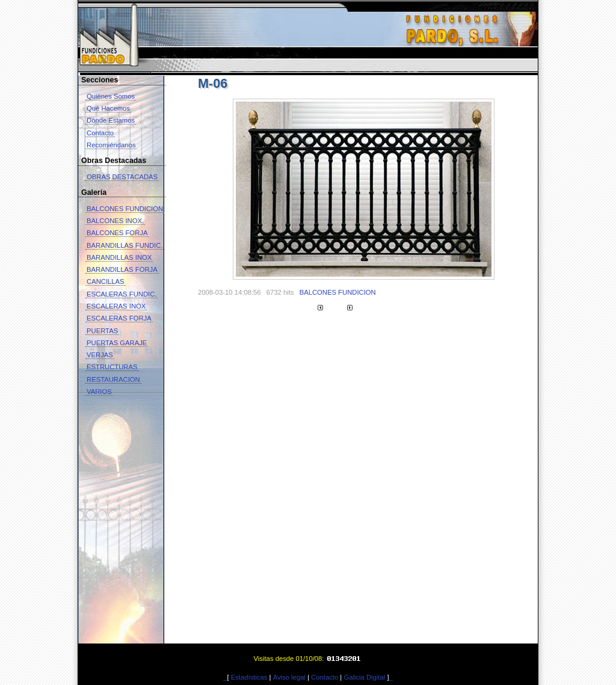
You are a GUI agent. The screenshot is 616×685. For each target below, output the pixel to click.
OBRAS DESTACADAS (122, 177)
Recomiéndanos (111, 145)
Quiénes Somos (111, 96)
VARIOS (99, 392)
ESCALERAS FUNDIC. (122, 294)
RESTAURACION (113, 379)
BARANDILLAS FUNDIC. (125, 245)
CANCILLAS (106, 281)
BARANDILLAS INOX (119, 257)
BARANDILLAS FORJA (122, 269)
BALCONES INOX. (115, 221)
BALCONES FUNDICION (125, 209)
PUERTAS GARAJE (117, 343)
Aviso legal (289, 677)
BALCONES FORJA (117, 233)
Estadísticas (249, 677)
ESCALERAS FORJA (119, 318)
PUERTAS (102, 331)
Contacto (100, 133)
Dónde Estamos (111, 120)
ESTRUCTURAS (112, 367)
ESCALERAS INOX (116, 306)
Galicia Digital (364, 677)
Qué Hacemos (108, 108)
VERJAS (100, 355)
